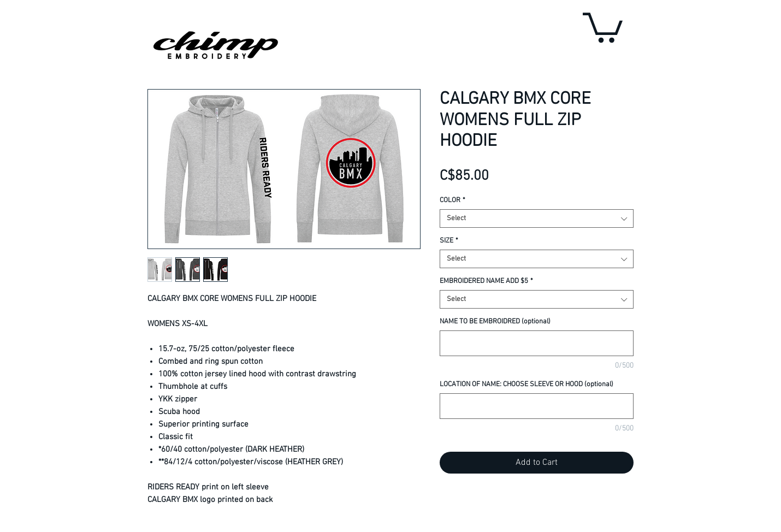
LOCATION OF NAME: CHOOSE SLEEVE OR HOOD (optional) (526, 385)
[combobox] (537, 218)
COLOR (452, 200)
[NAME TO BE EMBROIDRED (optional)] (537, 343)
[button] (603, 26)
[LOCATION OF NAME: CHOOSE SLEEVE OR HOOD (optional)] (537, 406)
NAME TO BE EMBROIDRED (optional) (495, 322)
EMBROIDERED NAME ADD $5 (486, 281)
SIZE (449, 241)
